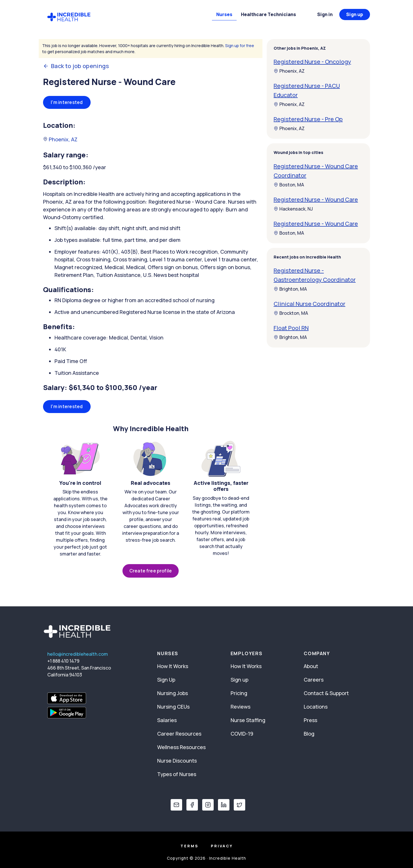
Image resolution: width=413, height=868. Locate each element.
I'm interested (67, 102)
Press (310, 720)
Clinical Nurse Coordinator (309, 304)
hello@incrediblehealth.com (78, 654)
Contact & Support (326, 693)
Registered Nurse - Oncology (312, 62)
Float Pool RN (291, 328)
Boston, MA (289, 185)
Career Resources (179, 734)
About (311, 666)
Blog (309, 734)
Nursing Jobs (173, 693)
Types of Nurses (177, 774)
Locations (316, 707)
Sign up (355, 14)
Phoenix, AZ (60, 139)
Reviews (240, 707)
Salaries (167, 720)
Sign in (325, 14)
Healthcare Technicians (268, 14)
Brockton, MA (291, 313)
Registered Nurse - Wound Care (316, 199)
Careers (314, 680)
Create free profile (151, 571)
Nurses (224, 14)
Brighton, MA (290, 289)
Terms (189, 846)
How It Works (173, 666)
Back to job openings (76, 66)
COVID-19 (242, 734)
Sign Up (166, 680)
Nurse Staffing (248, 720)
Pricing (239, 693)
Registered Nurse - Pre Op (308, 119)
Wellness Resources (181, 747)
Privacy (222, 846)
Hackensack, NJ (293, 209)
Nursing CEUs (173, 707)
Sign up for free (240, 46)
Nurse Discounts (177, 761)
